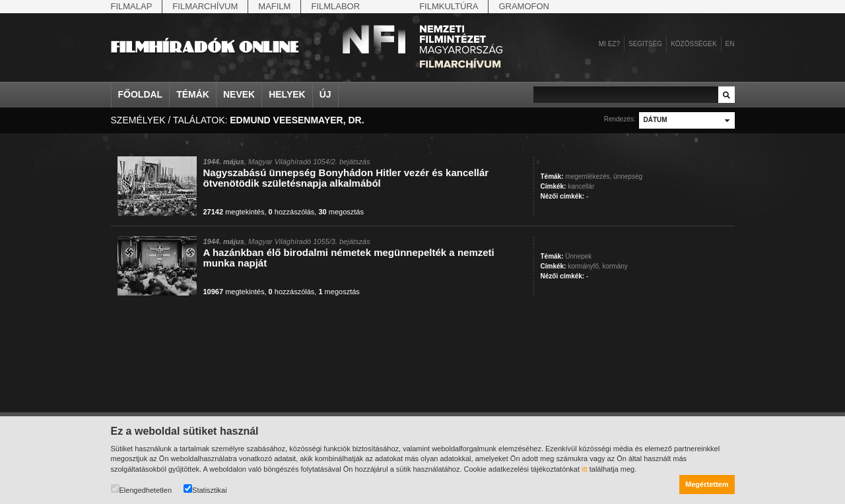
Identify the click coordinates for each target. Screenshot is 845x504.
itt (585, 469)
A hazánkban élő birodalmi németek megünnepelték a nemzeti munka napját (349, 258)
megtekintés (234, 212)
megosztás (341, 212)
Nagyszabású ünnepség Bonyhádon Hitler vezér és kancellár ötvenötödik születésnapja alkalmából (346, 178)
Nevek (239, 94)
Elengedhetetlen (142, 489)
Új (325, 94)
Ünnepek (578, 256)
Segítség (645, 44)
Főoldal (141, 94)
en (730, 44)
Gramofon (524, 6)
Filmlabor (335, 6)
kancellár (581, 186)
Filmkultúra (449, 6)
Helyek (287, 94)
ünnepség (628, 176)
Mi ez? (609, 44)
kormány (615, 266)
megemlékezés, (588, 176)
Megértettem (707, 484)
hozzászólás (292, 212)
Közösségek (693, 44)
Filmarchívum (205, 6)
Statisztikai (205, 489)
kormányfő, (584, 266)
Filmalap (132, 6)
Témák (193, 94)
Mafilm (274, 6)
